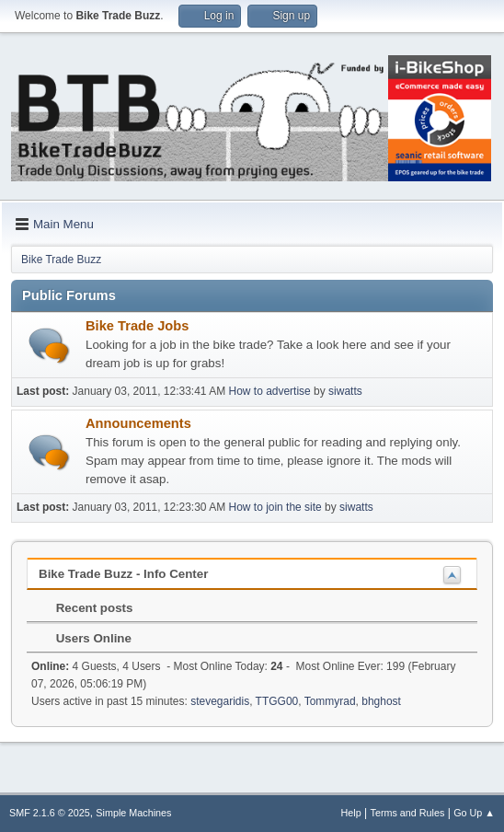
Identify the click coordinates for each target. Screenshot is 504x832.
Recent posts (85, 608)
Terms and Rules (408, 813)
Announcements (138, 423)
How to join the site (275, 507)
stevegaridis (220, 701)
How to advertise (270, 391)
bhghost (381, 701)
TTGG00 (277, 701)
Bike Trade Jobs (137, 326)
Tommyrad (330, 701)
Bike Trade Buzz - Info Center (123, 574)
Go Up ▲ (474, 813)
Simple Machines (133, 813)
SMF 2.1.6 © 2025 (50, 813)
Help (351, 813)
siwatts (345, 391)
